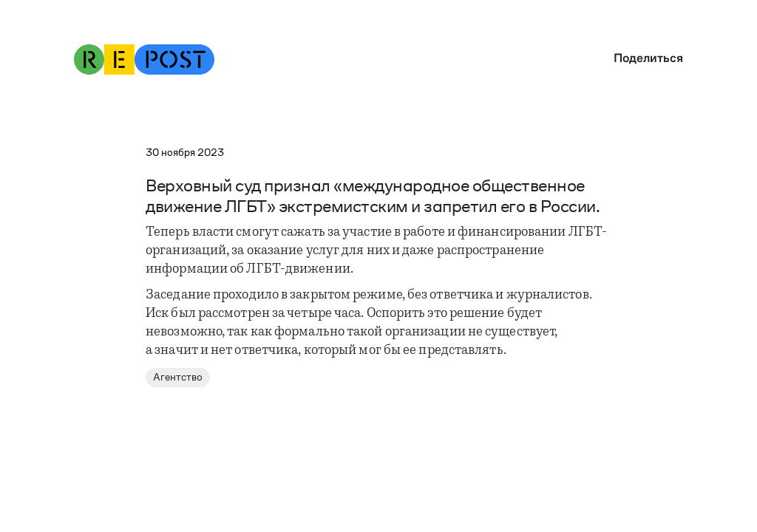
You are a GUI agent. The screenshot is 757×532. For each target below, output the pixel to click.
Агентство (178, 377)
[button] (645, 58)
